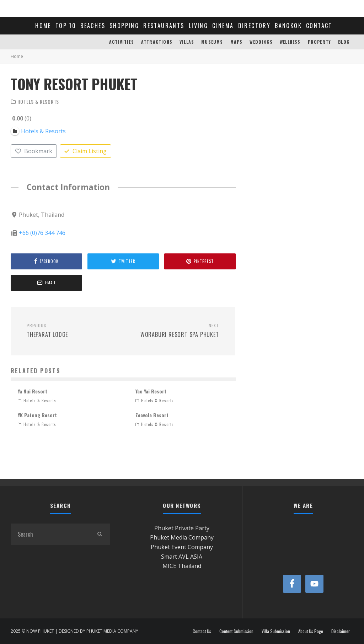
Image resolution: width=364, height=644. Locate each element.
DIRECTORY (255, 26)
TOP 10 (66, 26)
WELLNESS (290, 42)
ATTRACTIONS (157, 42)
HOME (43, 26)
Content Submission (236, 631)
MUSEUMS (212, 42)
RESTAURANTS (164, 26)
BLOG (344, 42)
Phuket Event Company (182, 547)
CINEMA (223, 26)
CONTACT (319, 26)
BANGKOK (288, 26)
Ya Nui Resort (33, 391)
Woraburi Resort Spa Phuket (173, 331)
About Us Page (311, 631)
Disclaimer (341, 631)
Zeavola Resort (152, 415)
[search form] (50, 534)
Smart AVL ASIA (182, 557)
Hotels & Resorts (38, 102)
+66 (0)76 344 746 (42, 233)
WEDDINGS (261, 42)
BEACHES (93, 26)
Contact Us (202, 631)
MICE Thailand (182, 566)
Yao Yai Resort (151, 391)
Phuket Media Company (182, 537)
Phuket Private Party (182, 528)
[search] (100, 534)
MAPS (237, 42)
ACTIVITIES (122, 42)
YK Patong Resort (37, 415)
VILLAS (187, 42)
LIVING (198, 26)
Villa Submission (276, 631)
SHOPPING (124, 26)
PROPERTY (320, 42)
